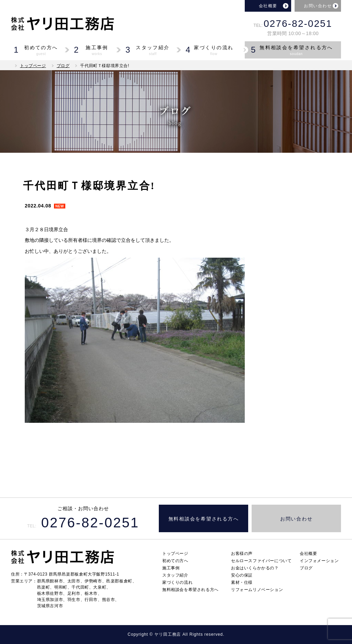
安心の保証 (242, 575)
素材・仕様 (242, 582)
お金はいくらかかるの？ (255, 568)
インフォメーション (319, 561)
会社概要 (268, 6)
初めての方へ (175, 561)
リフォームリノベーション (257, 590)
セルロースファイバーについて (261, 561)
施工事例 (171, 568)
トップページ (33, 66)
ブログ (63, 66)
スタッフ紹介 (175, 575)
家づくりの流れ (177, 582)
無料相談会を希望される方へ (204, 519)
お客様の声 (242, 554)
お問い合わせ (318, 6)
